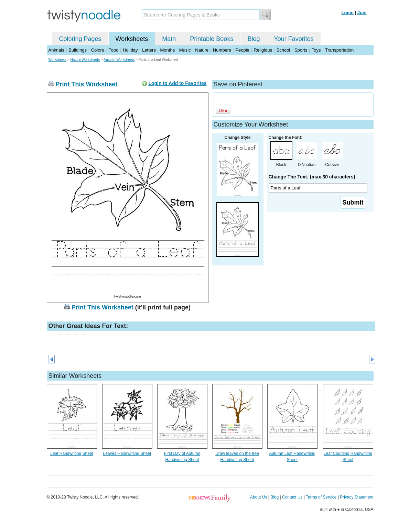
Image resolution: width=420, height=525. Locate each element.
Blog (254, 39)
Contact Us (292, 497)
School (283, 50)
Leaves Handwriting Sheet (127, 453)
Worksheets (132, 39)
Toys (316, 50)
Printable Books (212, 39)
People (242, 50)
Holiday (130, 50)
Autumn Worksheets (119, 60)
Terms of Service (321, 497)
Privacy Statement (357, 497)
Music (185, 50)
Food (114, 50)
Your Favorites (294, 39)
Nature (202, 50)
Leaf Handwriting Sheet (72, 453)
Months (168, 50)
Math (169, 39)
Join (362, 13)
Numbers (222, 50)
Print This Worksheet (87, 84)
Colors (98, 50)
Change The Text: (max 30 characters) (312, 177)
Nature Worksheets (85, 60)
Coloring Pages (80, 39)
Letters (149, 50)
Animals (56, 50)
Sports (301, 50)
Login (348, 13)
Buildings (78, 50)
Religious (263, 50)
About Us (259, 497)
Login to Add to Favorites (177, 83)
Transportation (339, 50)
